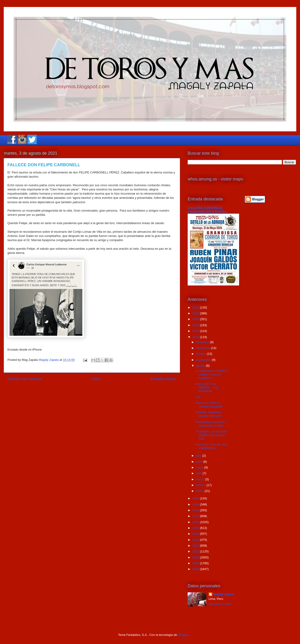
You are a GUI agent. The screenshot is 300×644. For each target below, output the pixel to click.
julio (199, 456)
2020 (196, 498)
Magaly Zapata (224, 594)
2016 (196, 522)
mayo (200, 467)
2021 (196, 337)
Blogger (183, 635)
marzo (201, 479)
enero (200, 491)
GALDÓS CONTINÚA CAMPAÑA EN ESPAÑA (207, 210)
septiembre (204, 360)
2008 (196, 569)
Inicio (96, 379)
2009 (196, 563)
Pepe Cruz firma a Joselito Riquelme (209, 405)
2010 (196, 557)
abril (199, 473)
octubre (202, 354)
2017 (196, 516)
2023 (196, 325)
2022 (196, 331)
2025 (196, 313)
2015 (196, 528)
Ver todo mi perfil (220, 604)
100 (198, 397)
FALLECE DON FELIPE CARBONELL (211, 446)
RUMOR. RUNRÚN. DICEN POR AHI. (209, 414)
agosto (201, 366)
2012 (196, 546)
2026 (196, 307)
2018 (196, 510)
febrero (201, 485)
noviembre (203, 348)
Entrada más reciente (25, 379)
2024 (196, 319)
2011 (196, 551)
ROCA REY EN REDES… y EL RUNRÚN (207, 388)
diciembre (203, 342)
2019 (196, 504)
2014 (196, 534)
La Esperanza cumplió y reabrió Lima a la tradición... (211, 374)
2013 (196, 540)
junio (200, 462)
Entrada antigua (163, 379)
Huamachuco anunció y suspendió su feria (211, 424)
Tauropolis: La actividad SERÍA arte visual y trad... (211, 435)
